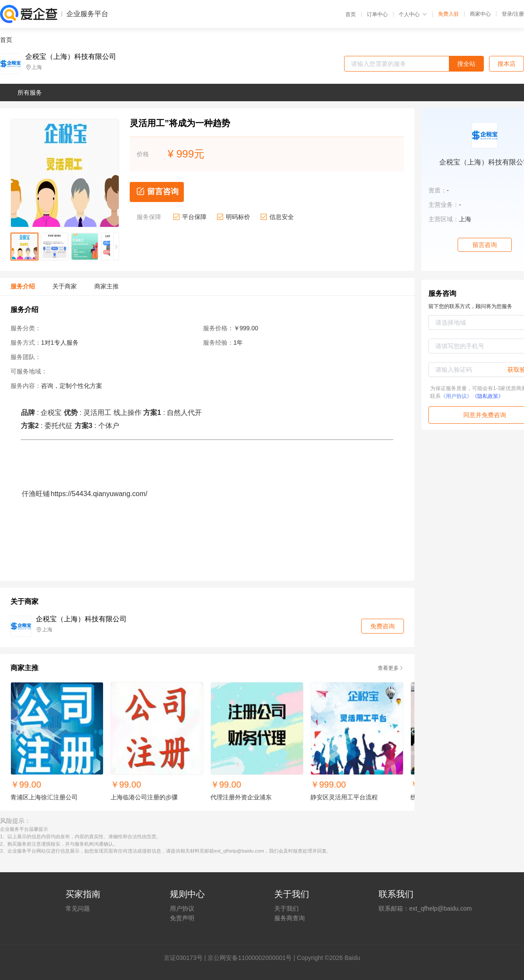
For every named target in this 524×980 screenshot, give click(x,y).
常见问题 (78, 908)
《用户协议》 (456, 396)
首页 (351, 14)
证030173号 (186, 958)
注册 (519, 14)
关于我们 (286, 908)
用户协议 (182, 908)
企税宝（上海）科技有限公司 (71, 57)
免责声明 (182, 918)
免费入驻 (448, 14)
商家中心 (480, 14)
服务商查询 (290, 918)
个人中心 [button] (413, 14)
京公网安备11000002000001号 (250, 958)
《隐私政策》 (488, 396)
